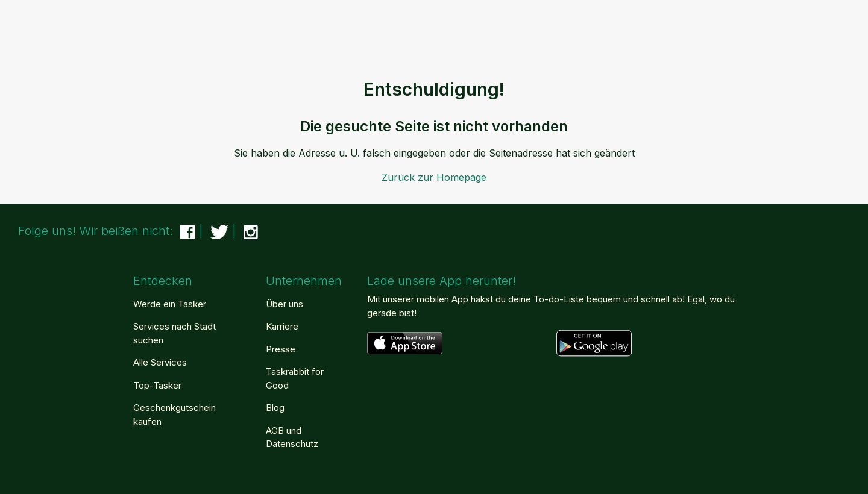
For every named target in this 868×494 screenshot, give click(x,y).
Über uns (285, 304)
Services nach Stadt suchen (175, 333)
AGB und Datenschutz (292, 437)
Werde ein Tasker (170, 304)
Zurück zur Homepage (434, 177)
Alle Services (160, 362)
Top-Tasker (157, 385)
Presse (281, 349)
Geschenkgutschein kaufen (175, 414)
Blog (275, 408)
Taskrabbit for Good (295, 378)
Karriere (282, 326)
